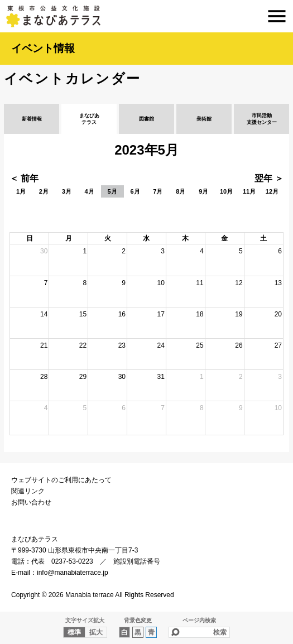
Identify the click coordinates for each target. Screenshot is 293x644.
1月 (21, 191)
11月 (249, 191)
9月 (203, 191)
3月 (67, 191)
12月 (272, 191)
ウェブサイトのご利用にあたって (61, 480)
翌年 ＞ (269, 178)
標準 (74, 632)
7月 (158, 191)
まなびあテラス (146, 16)
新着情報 (32, 119)
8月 (181, 191)
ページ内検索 (199, 620)
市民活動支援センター (262, 119)
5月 (112, 191)
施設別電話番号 (137, 561)
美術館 (204, 119)
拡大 (96, 632)
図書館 (146, 119)
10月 (226, 191)
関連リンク (28, 491)
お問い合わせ (31, 502)
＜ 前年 (24, 178)
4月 (90, 191)
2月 (44, 191)
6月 (135, 191)
